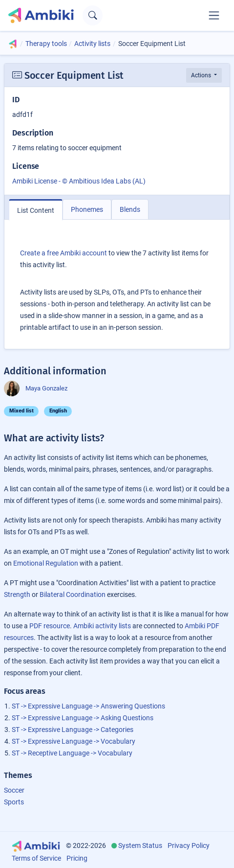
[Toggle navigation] (214, 15)
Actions (202, 75)
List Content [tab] (36, 210)
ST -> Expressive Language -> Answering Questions (88, 706)
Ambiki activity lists (102, 626)
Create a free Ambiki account (64, 253)
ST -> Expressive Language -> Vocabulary (74, 741)
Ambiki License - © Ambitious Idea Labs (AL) (79, 181)
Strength (17, 594)
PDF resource (50, 626)
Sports (14, 802)
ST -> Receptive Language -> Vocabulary (72, 753)
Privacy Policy (189, 845)
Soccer (14, 790)
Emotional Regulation (46, 563)
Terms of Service (36, 858)
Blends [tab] (130, 209)
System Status (140, 845)
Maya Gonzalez (36, 388)
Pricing (77, 858)
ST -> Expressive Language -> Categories (73, 730)
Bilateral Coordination (73, 594)
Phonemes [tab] (87, 209)
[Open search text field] (93, 15)
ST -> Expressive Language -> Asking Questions (83, 718)
